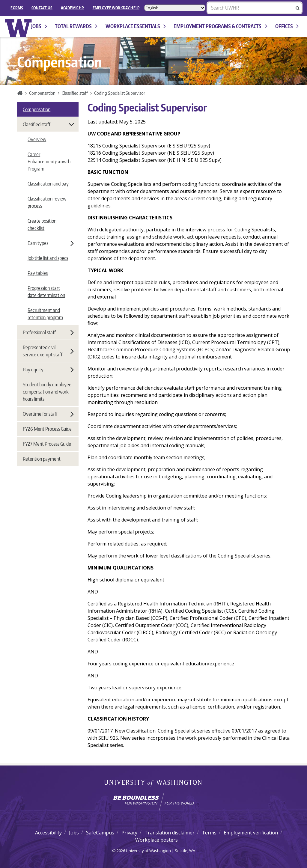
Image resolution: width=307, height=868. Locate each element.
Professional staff (48, 332)
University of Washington (154, 783)
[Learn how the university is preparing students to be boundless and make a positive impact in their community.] (153, 801)
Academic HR (73, 8)
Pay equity (48, 370)
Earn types (51, 243)
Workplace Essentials (136, 26)
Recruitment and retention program (45, 314)
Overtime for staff (48, 414)
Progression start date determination (46, 292)
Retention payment (42, 459)
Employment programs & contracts (220, 26)
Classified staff (75, 93)
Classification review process (47, 202)
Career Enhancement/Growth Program (49, 162)
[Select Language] (175, 8)
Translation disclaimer (170, 833)
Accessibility (48, 833)
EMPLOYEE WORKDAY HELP (116, 8)
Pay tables (38, 273)
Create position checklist (42, 224)
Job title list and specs (48, 258)
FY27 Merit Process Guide (47, 444)
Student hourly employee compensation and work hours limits (47, 392)
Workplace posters (156, 840)
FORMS (17, 8)
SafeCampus (100, 833)
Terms (209, 833)
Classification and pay (48, 184)
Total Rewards (76, 26)
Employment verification (251, 833)
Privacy (129, 833)
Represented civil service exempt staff (48, 351)
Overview (37, 139)
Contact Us (42, 8)
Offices (287, 26)
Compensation (42, 93)
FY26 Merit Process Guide (47, 429)
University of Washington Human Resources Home (18, 28)
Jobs (39, 26)
